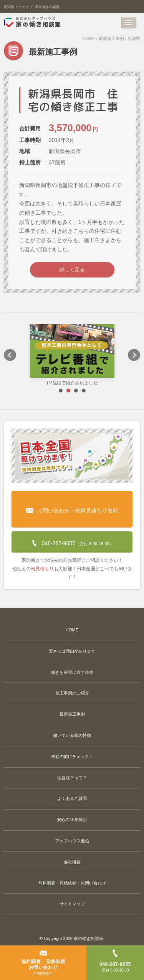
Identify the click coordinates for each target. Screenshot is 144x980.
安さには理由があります (72, 651)
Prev (10, 355)
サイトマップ (72, 904)
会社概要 (72, 862)
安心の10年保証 (72, 820)
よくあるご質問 (72, 798)
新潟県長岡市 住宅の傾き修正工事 (73, 100)
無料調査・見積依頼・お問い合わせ (72, 883)
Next (134, 355)
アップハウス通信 (72, 841)
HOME (89, 38)
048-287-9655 (72, 541)
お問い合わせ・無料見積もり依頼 (72, 505)
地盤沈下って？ (72, 778)
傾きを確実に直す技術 (72, 672)
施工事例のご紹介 (72, 693)
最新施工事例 (111, 38)
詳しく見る (72, 270)
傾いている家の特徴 (72, 735)
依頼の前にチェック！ (72, 756)
